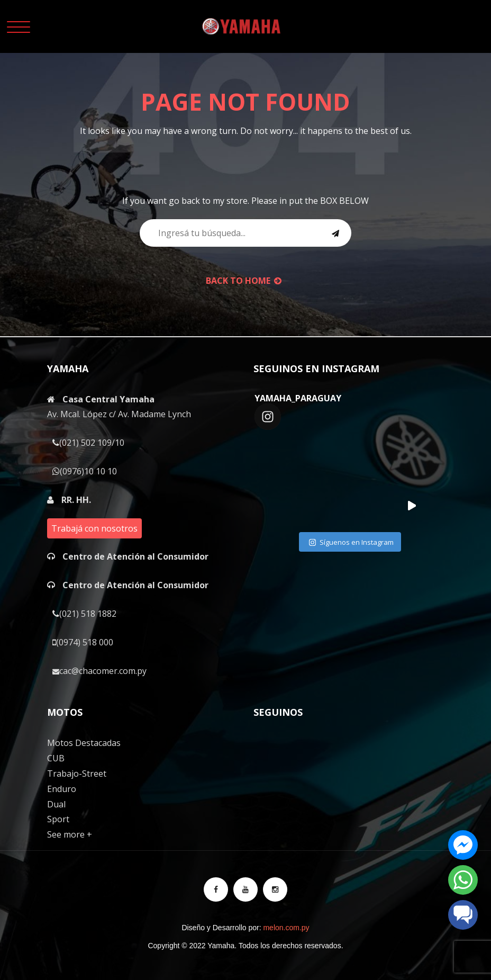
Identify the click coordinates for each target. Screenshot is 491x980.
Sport (58, 819)
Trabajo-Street (77, 774)
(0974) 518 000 (83, 642)
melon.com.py (286, 928)
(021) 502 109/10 (88, 443)
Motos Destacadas (84, 743)
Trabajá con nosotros (94, 528)
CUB (56, 758)
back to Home (244, 281)
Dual (56, 804)
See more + (70, 834)
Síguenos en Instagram (351, 543)
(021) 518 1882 (84, 614)
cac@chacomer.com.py (99, 671)
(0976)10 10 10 (85, 471)
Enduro (62, 789)
